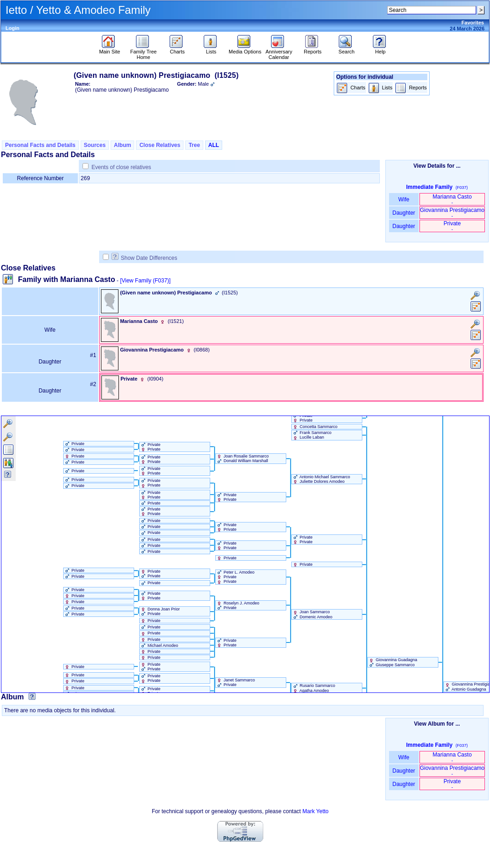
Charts (177, 49)
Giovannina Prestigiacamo (452, 213)
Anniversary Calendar (279, 52)
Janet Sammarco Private (236, 682)
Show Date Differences (145, 258)
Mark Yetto (316, 811)
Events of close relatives (121, 167)
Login (12, 28)
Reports (313, 49)
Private (452, 226)
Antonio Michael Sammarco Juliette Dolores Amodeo (321, 479)
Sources (95, 145)
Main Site (110, 49)
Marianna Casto (452, 199)
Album (122, 145)
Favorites (473, 23)
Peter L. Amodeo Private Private (235, 577)
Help (381, 49)
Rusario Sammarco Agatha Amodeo (314, 688)
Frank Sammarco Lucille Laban (312, 435)
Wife (404, 199)
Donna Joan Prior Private (160, 611)
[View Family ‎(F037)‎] (145, 281)
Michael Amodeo (159, 645)
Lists (211, 49)
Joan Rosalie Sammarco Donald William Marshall (242, 458)
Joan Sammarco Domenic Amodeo (312, 614)
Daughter (404, 213)
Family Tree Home (143, 52)
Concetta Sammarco (315, 427)
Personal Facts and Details (40, 145)
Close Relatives (160, 145)
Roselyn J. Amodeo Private (238, 605)
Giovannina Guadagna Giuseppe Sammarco (393, 662)
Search (346, 49)
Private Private (302, 418)
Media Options (245, 49)
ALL (214, 145)
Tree (194, 145)
